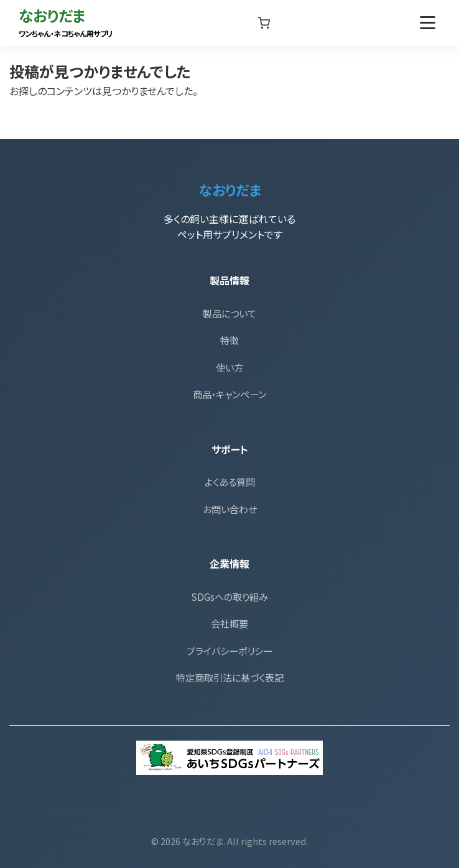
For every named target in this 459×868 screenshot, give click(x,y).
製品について (229, 313)
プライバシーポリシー (229, 651)
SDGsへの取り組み (229, 596)
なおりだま (66, 21)
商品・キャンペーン (229, 394)
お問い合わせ (230, 509)
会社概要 (229, 623)
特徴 (229, 340)
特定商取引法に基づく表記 (230, 677)
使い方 (229, 367)
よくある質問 (230, 482)
